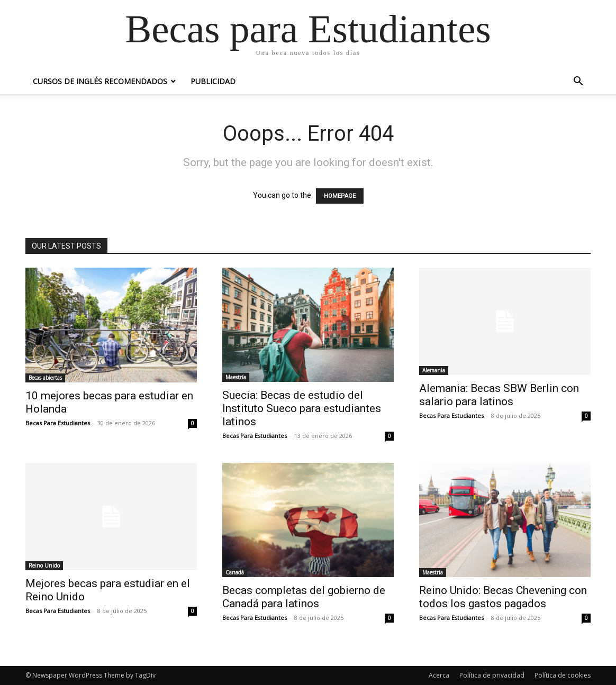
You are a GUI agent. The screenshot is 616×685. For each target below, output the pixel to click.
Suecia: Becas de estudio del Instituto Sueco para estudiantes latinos (302, 408)
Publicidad (213, 81)
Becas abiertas (45, 378)
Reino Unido (44, 565)
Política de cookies (563, 675)
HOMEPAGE (340, 196)
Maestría (236, 377)
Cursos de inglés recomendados (100, 81)
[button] (578, 82)
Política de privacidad (492, 675)
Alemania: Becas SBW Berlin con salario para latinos (499, 395)
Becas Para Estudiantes (58, 423)
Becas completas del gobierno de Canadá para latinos (304, 597)
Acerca (439, 675)
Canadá (235, 572)
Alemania (434, 370)
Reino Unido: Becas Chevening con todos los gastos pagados (503, 597)
